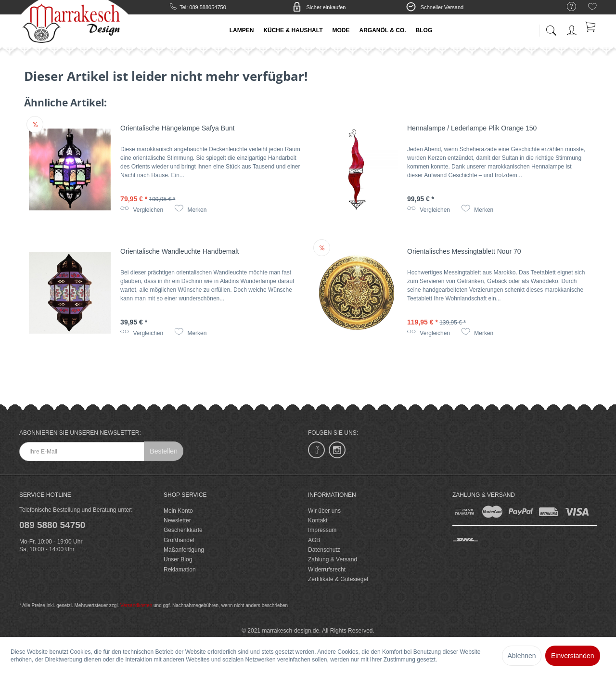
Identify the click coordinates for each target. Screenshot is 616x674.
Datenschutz (324, 550)
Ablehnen (521, 656)
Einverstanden (573, 656)
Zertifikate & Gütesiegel (338, 579)
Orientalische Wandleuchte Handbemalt (180, 251)
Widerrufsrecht (327, 570)
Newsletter (177, 520)
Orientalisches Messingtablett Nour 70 (464, 251)
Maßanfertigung (184, 550)
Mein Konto (178, 511)
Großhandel (179, 540)
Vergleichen (142, 210)
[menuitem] (567, 7)
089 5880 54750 (52, 525)
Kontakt (318, 520)
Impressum (322, 530)
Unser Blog (178, 559)
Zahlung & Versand (333, 559)
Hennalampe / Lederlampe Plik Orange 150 (472, 128)
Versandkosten (136, 605)
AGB (314, 540)
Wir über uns (324, 511)
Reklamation (180, 570)
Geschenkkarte (183, 530)
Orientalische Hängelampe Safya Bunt (177, 128)
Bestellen (164, 451)
